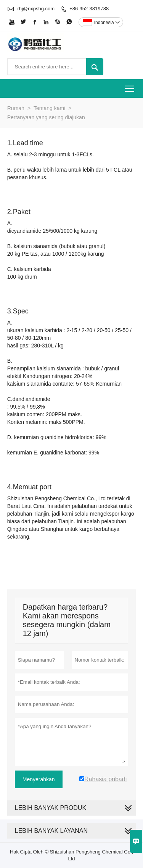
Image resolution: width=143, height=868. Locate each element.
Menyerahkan (39, 779)
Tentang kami (49, 108)
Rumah (16, 108)
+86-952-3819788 (89, 9)
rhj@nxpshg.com (36, 9)
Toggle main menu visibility (130, 86)
